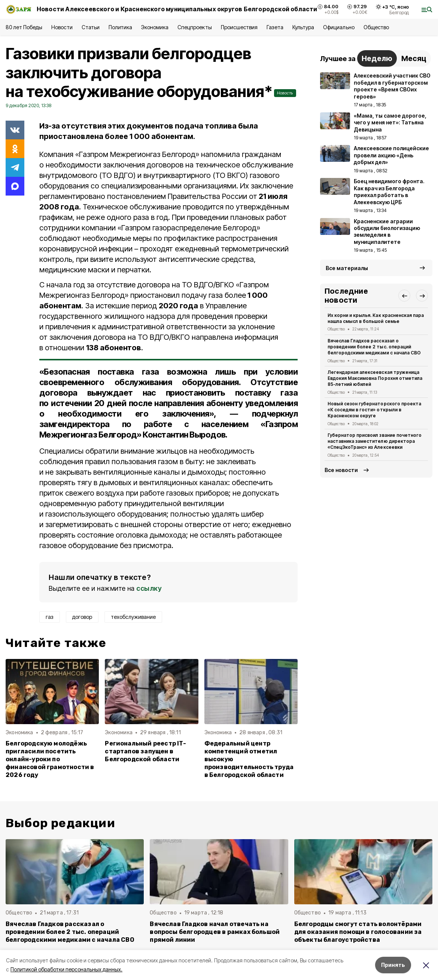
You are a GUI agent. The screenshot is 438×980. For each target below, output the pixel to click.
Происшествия (239, 27)
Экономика (155, 27)
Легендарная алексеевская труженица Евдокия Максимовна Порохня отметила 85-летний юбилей (375, 378)
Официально (339, 27)
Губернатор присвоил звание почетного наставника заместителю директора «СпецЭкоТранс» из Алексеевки (375, 441)
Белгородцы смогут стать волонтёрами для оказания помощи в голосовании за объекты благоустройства (358, 932)
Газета (275, 27)
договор (82, 617)
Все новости (341, 470)
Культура (303, 27)
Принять (393, 965)
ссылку (149, 588)
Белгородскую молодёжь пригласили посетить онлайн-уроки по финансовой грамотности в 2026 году (50, 759)
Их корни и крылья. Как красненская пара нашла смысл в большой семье (376, 318)
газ (50, 617)
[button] (404, 296)
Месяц (414, 58)
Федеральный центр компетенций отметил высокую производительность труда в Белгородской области (249, 759)
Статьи (91, 27)
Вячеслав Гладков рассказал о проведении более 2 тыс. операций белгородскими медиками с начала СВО (374, 347)
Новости (62, 27)
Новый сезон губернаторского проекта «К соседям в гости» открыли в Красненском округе (374, 410)
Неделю (377, 58)
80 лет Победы (24, 27)
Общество (376, 27)
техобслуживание (133, 617)
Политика (120, 27)
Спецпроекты (194, 27)
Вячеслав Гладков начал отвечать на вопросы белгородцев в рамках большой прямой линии (215, 932)
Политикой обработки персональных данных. (66, 969)
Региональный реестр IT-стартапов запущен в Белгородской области (145, 751)
